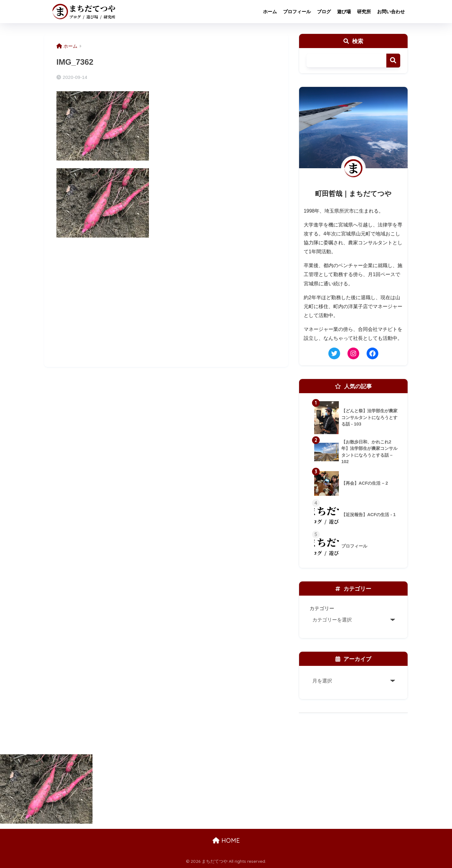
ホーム (270, 12)
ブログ (324, 12)
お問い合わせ (391, 12)
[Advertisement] (166, 311)
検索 (393, 61)
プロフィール (297, 12)
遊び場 (344, 12)
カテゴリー (322, 608)
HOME (226, 840)
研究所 (364, 12)
